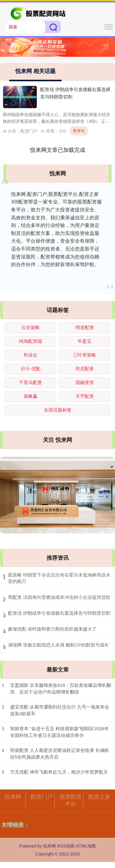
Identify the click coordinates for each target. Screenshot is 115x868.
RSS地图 (66, 846)
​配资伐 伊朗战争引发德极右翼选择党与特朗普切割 (59, 613)
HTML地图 (86, 846)
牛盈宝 (84, 341)
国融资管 (85, 382)
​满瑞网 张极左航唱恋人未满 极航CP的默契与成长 (58, 645)
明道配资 (85, 327)
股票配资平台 (71, 800)
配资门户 (42, 797)
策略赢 (31, 396)
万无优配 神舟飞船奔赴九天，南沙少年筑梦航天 (59, 772)
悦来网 (13, 797)
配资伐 (79, 131)
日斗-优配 (31, 369)
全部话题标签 (58, 410)
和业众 (31, 355)
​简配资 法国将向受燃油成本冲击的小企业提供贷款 (59, 597)
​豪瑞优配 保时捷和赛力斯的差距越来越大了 (52, 629)
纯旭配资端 (31, 341)
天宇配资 (85, 396)
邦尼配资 (85, 369)
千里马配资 (31, 382)
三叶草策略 (84, 355)
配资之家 (99, 797)
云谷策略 (30, 327)
